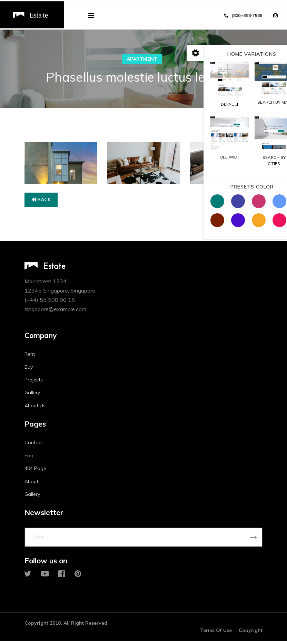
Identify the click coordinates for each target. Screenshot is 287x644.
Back (41, 201)
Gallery (32, 394)
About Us (35, 407)
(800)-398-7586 (247, 15)
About (31, 483)
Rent (30, 356)
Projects (34, 381)
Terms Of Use (216, 633)
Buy (29, 368)
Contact (34, 444)
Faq (29, 457)
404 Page (35, 470)
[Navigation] (91, 16)
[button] (277, 16)
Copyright (251, 633)
